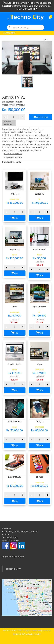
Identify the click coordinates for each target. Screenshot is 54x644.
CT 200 (15, 307)
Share (45, 40)
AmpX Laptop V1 (39, 249)
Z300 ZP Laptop (39, 307)
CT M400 (39, 477)
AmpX (15, 255)
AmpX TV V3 (15, 249)
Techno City (13, 569)
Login (12, 33)
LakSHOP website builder (29, 634)
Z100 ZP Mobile (15, 477)
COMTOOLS (15, 199)
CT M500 (39, 422)
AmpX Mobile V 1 (15, 422)
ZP (39, 199)
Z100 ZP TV (39, 194)
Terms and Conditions (13, 557)
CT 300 (39, 364)
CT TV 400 (15, 194)
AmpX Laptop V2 (15, 364)
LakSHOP (7, 6)
